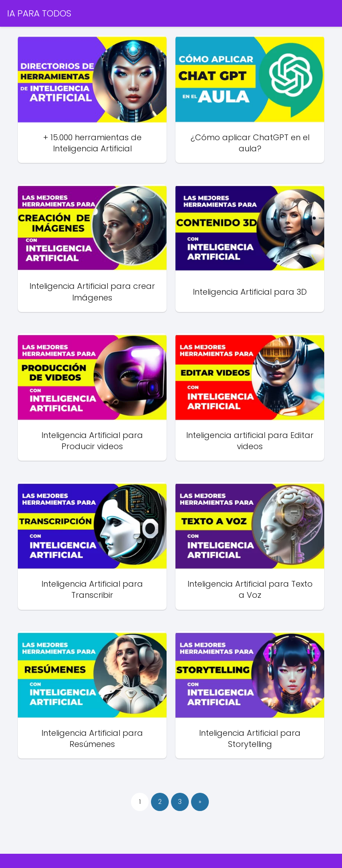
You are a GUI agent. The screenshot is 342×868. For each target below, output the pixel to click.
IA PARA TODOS (39, 13)
